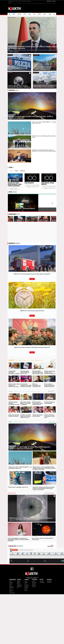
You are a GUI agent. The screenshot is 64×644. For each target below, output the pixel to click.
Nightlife (15, 422)
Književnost (19, 586)
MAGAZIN (19, 14)
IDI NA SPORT (51, 391)
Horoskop (49, 582)
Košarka (20, 391)
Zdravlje (32, 360)
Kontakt (10, 3)
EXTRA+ (45, 14)
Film (18, 588)
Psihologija (37, 360)
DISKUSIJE (14, 243)
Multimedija (49, 581)
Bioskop (24, 422)
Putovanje (11, 590)
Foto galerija (42, 582)
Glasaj (32, 279)
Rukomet (33, 391)
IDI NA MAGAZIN (53, 361)
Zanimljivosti (19, 585)
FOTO (34, 14)
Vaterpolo (38, 391)
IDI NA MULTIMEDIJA (49, 493)
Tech (28, 360)
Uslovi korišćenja (19, 1)
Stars (17, 360)
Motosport (28, 391)
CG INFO (39, 14)
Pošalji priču (13, 1)
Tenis (24, 391)
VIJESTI (14, 14)
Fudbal (15, 391)
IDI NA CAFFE (52, 422)
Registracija (49, 1)
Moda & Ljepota (22, 360)
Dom (42, 360)
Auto (10, 592)
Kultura (20, 422)
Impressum (29, 1)
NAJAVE (50, 14)
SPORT (30, 14)
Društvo (34, 581)
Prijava (54, 1)
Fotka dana (42, 581)
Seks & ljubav (12, 593)
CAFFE (25, 14)
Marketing (24, 1)
